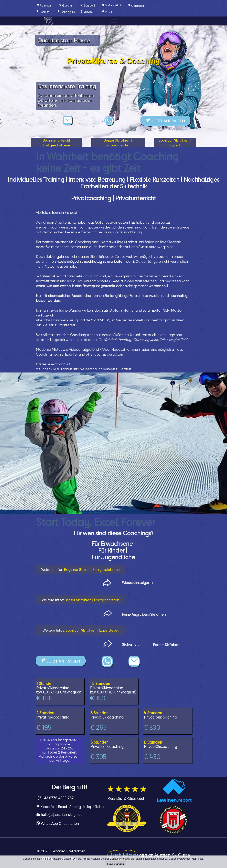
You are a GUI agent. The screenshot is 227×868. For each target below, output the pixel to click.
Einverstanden (116, 864)
